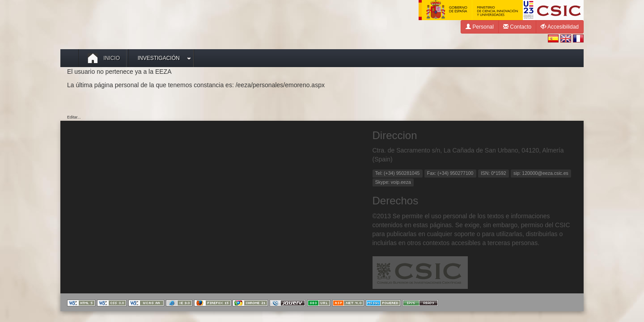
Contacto (517, 27)
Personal (480, 27)
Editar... (74, 117)
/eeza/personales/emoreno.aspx (280, 85)
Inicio (104, 58)
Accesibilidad (560, 27)
